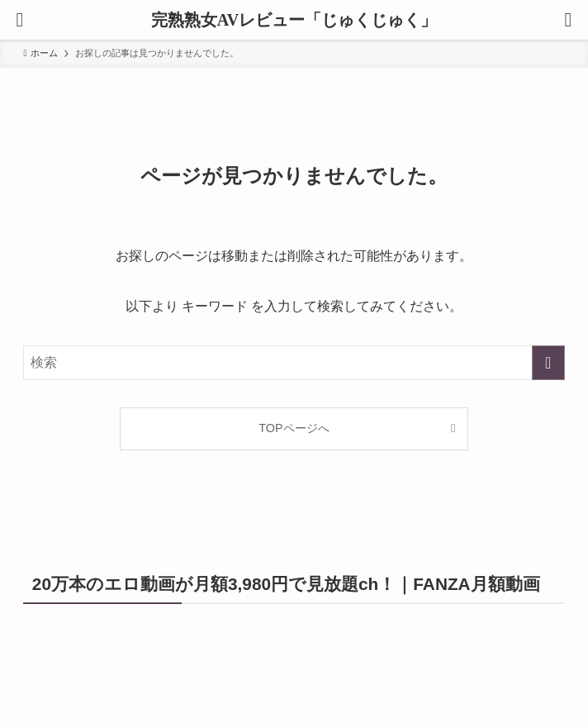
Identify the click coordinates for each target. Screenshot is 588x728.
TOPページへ (294, 428)
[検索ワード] (294, 363)
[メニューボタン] (20, 20)
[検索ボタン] (568, 20)
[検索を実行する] (548, 363)
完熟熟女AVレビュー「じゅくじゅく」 (294, 20)
